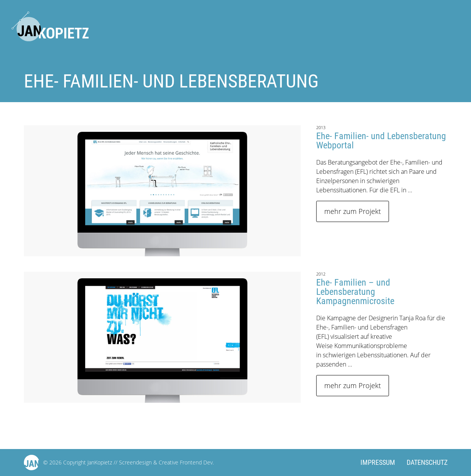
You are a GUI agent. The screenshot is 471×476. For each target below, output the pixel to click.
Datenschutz (427, 462)
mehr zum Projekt (353, 211)
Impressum (378, 462)
